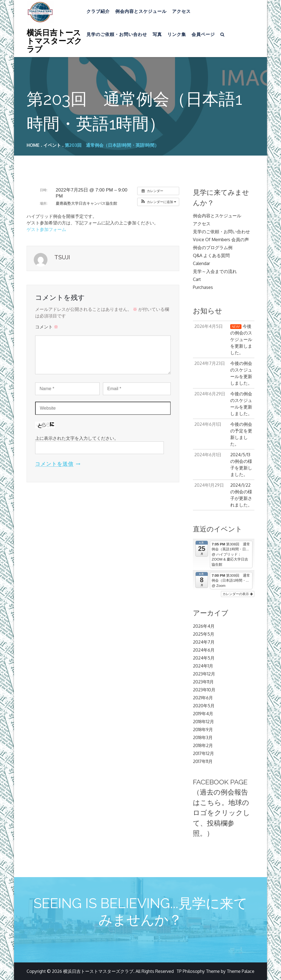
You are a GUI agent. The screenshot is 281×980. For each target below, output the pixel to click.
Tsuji (62, 257)
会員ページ (203, 34)
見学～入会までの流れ (215, 271)
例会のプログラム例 (213, 247)
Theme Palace (241, 971)
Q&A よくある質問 (211, 255)
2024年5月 (204, 658)
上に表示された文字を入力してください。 (77, 438)
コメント (47, 327)
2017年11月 (203, 761)
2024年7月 (204, 642)
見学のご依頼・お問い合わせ (117, 34)
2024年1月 (203, 666)
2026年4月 (204, 626)
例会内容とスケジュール (141, 11)
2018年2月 (203, 745)
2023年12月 (204, 674)
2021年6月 (203, 698)
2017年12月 (203, 753)
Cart (197, 279)
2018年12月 (203, 722)
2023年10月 (204, 690)
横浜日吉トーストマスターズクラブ (54, 41)
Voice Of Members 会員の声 (221, 240)
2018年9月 (203, 730)
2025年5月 (204, 634)
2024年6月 (204, 650)
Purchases (203, 287)
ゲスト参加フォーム (46, 229)
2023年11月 (203, 682)
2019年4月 (203, 714)
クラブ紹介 (98, 11)
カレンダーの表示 (238, 594)
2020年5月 (204, 706)
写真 (157, 34)
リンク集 (177, 34)
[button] (158, 202)
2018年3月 (203, 737)
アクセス (181, 11)
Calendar (201, 263)
